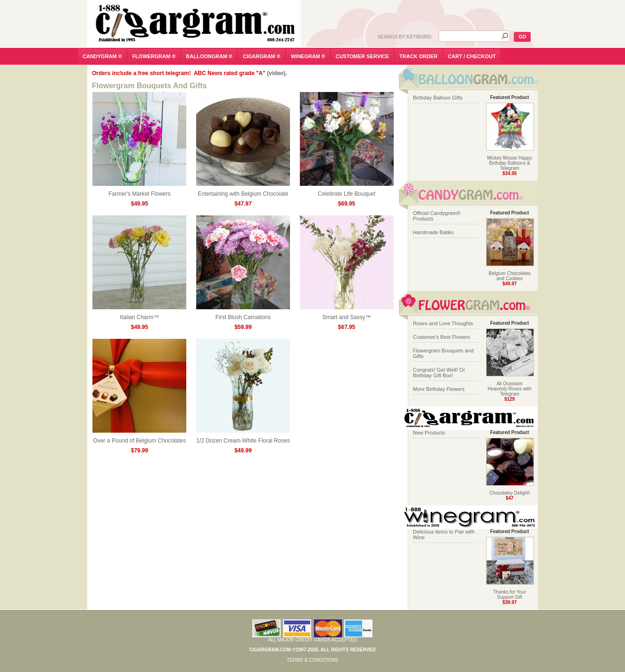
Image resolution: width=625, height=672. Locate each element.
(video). (277, 73)
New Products (429, 433)
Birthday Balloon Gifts (438, 98)
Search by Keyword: (405, 37)
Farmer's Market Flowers (139, 191)
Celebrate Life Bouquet (347, 191)
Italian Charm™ (139, 315)
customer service (362, 56)
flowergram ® (154, 56)
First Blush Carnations (243, 315)
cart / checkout (472, 56)
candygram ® (102, 56)
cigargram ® (261, 56)
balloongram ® (209, 56)
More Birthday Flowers (439, 389)
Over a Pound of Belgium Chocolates (139, 438)
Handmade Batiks (433, 232)
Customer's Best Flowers (442, 337)
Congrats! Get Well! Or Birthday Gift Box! (439, 373)
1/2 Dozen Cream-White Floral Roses (243, 438)
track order (418, 56)
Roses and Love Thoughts (443, 323)
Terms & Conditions (312, 660)
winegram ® (308, 56)
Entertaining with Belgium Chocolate (243, 191)
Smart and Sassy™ (347, 315)
